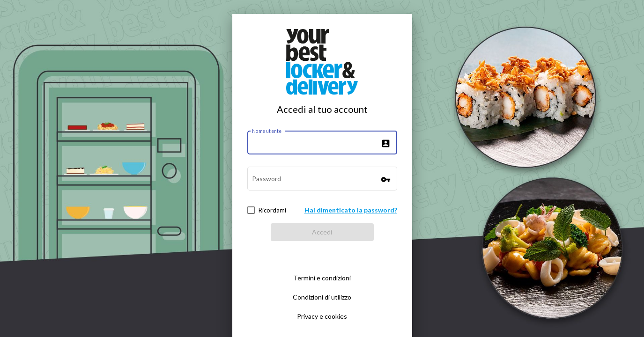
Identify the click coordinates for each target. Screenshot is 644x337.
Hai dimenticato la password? (351, 210)
